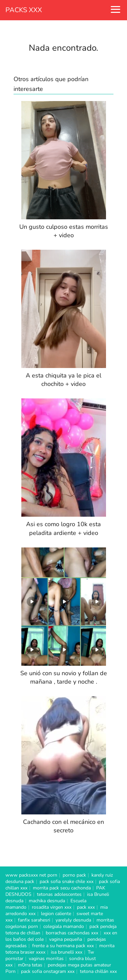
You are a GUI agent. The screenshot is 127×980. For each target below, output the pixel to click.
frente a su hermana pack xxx (63, 946)
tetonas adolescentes (59, 894)
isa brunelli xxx (67, 952)
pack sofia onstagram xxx (48, 971)
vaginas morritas (46, 959)
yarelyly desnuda (73, 920)
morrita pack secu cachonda (62, 888)
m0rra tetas (30, 965)
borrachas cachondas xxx (72, 933)
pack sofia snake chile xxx (67, 881)
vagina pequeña (66, 939)
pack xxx (86, 907)
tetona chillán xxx (98, 971)
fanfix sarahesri (34, 920)
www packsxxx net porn (31, 875)
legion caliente (56, 914)
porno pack (74, 875)
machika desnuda (47, 901)
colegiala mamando (64, 926)
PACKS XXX (24, 10)
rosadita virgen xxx (52, 907)
